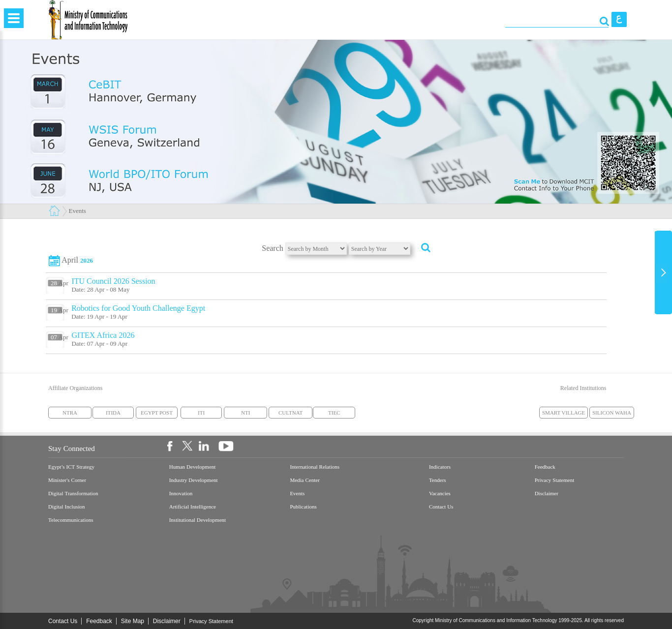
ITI (201, 413)
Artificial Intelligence (193, 507)
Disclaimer (547, 494)
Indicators (440, 467)
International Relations (315, 467)
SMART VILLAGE (564, 413)
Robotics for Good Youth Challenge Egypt (138, 308)
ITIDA (113, 413)
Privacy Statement (555, 480)
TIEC (334, 413)
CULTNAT (290, 413)
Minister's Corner (67, 480)
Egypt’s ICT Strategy (71, 467)
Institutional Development (198, 520)
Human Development (193, 467)
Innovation (181, 494)
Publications (303, 507)
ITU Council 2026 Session (113, 281)
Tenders (438, 480)
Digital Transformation (73, 494)
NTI (245, 413)
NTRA (70, 413)
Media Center (305, 480)
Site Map (133, 621)
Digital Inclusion (67, 507)
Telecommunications (71, 520)
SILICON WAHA (612, 413)
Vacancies (440, 494)
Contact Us (441, 507)
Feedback (545, 467)
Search (274, 248)
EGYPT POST (157, 413)
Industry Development (194, 480)
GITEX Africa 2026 (103, 335)
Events (77, 211)
